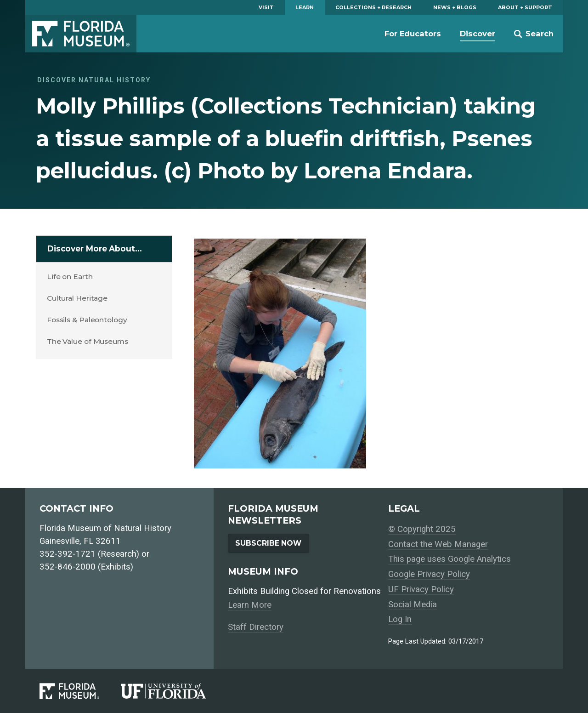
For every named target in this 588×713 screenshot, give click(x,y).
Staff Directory (256, 627)
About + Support (525, 7)
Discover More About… (95, 248)
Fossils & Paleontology (87, 320)
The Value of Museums (88, 341)
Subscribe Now (268, 543)
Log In (400, 619)
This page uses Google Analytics (449, 559)
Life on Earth (70, 277)
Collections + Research (373, 7)
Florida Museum (81, 34)
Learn (305, 7)
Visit (266, 7)
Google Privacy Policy (429, 574)
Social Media (413, 605)
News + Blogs (455, 7)
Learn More (250, 605)
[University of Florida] (174, 691)
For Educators (413, 34)
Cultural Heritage (77, 298)
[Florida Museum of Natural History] (80, 691)
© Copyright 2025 (422, 529)
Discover (478, 34)
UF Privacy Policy (421, 589)
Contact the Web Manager (438, 544)
